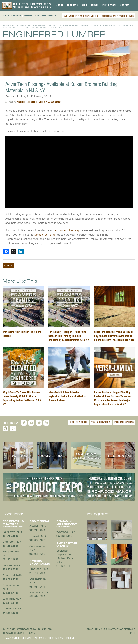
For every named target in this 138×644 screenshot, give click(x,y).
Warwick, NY (11, 609)
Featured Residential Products (41, 25)
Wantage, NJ (11, 599)
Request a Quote (78, 422)
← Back (8, 265)
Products (72, 5)
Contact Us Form (44, 235)
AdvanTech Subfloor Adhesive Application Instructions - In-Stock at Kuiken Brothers (67, 396)
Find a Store (110, 5)
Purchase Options (124, 422)
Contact (125, 5)
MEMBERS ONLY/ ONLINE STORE (118, 16)
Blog (84, 5)
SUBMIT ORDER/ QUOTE (40, 16)
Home (6, 25)
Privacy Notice (11, 638)
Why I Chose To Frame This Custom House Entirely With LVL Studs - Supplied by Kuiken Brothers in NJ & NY (22, 398)
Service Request (65, 638)
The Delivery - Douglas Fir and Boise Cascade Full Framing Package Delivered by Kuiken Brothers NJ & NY (69, 336)
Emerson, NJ (11, 542)
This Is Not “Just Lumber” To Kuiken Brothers (22, 334)
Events (95, 5)
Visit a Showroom (101, 422)
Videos (58, 102)
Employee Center (43, 638)
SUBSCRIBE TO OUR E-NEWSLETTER (81, 16)
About (60, 5)
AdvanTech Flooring (67, 230)
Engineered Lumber (76, 25)
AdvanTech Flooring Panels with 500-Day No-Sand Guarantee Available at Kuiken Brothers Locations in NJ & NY (114, 336)
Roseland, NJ (11, 575)
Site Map (27, 638)
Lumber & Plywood (45, 102)
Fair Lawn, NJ (11, 532)
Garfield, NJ (37, 526)
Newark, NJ (10, 565)
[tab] (60, 5)
